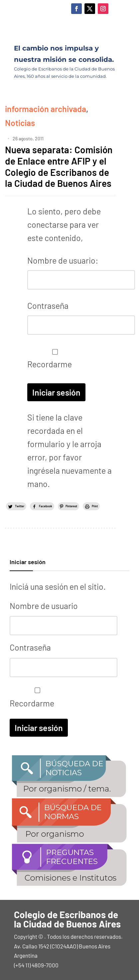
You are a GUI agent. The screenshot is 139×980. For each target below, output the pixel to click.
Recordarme (53, 359)
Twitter (20, 506)
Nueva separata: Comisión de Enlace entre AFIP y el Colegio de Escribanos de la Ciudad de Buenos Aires (59, 166)
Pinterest (71, 506)
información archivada (46, 109)
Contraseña (48, 306)
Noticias (20, 123)
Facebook (46, 506)
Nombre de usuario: (63, 260)
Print (95, 506)
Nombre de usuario (44, 606)
